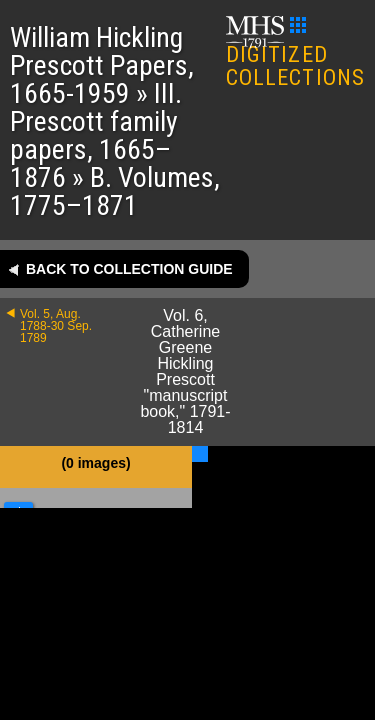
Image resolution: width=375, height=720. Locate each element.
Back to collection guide (129, 269)
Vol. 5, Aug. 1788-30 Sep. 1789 (56, 326)
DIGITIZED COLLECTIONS (295, 53)
